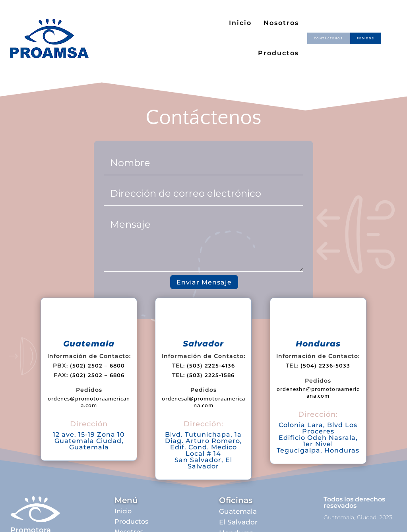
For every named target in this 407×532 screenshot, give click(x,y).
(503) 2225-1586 (211, 375)
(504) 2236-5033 (325, 366)
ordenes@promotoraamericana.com (89, 402)
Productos (278, 53)
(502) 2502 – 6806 (97, 375)
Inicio (240, 23)
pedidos (367, 38)
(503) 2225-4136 (211, 366)
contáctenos (326, 38)
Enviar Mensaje (204, 282)
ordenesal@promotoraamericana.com (203, 402)
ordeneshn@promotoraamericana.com (318, 392)
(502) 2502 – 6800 (97, 366)
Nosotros (281, 23)
